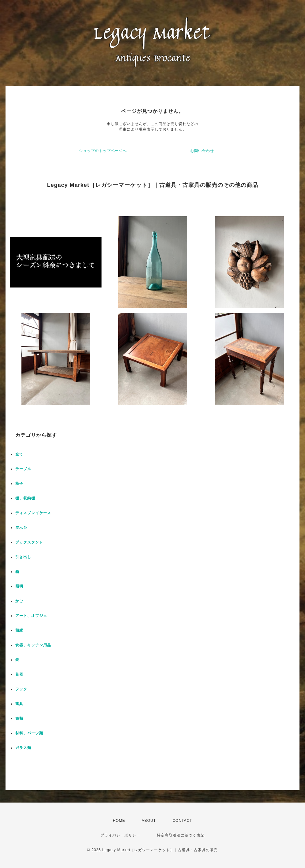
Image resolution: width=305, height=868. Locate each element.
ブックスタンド (29, 542)
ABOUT (149, 821)
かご (19, 601)
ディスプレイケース (33, 513)
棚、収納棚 (25, 498)
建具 (19, 704)
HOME (119, 821)
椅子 (19, 484)
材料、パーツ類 (29, 733)
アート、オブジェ (31, 616)
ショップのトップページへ (103, 151)
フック (21, 689)
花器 (19, 674)
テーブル (23, 469)
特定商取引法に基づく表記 (181, 835)
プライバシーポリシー (120, 835)
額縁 (19, 630)
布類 (19, 718)
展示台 (21, 528)
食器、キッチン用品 (33, 645)
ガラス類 (23, 748)
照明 (19, 586)
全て (19, 454)
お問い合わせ (202, 151)
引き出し (23, 557)
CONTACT (182, 821)
